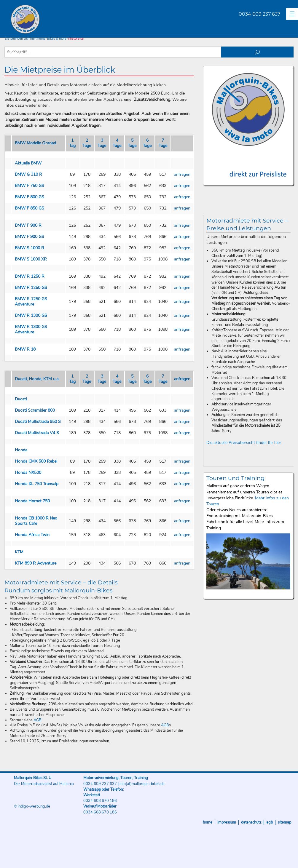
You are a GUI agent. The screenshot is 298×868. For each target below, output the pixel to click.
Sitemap (285, 822)
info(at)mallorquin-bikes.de (142, 784)
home (41, 39)
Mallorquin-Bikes (60, 20)
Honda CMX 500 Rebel (36, 461)
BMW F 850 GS (30, 208)
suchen (257, 52)
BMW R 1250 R (30, 276)
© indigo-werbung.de (32, 806)
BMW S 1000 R (30, 248)
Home (208, 822)
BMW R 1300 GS (31, 315)
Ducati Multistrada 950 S (38, 422)
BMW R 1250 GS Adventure (31, 302)
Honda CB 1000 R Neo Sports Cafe (36, 521)
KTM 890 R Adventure (36, 563)
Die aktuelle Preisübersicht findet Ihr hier (244, 443)
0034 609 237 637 (259, 14)
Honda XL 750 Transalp (37, 484)
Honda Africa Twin (32, 535)
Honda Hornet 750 (32, 501)
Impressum (227, 822)
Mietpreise (76, 39)
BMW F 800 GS (30, 197)
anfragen (182, 174)
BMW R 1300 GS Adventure (31, 329)
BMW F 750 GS (30, 186)
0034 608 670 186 (100, 801)
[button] (292, 14)
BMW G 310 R (28, 174)
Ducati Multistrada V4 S (37, 433)
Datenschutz (251, 822)
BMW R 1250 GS (31, 288)
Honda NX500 (28, 473)
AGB (38, 720)
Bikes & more (57, 39)
